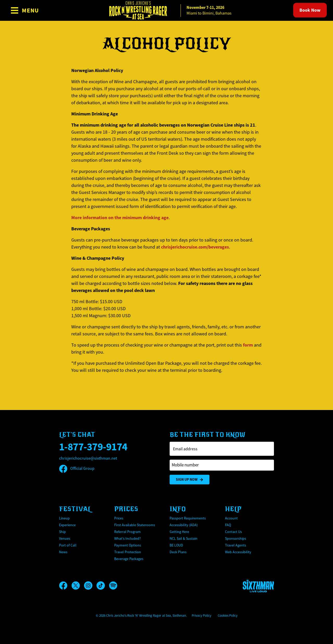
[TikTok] (103, 586)
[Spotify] (113, 586)
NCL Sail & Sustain (184, 538)
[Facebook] (65, 586)
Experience (67, 525)
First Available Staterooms (135, 525)
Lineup (64, 518)
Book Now (310, 10)
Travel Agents (236, 545)
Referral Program (127, 532)
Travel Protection (128, 552)
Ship (62, 532)
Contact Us (233, 532)
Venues (65, 538)
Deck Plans (178, 552)
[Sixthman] (258, 586)
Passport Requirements (188, 518)
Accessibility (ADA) (184, 525)
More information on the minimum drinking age (120, 218)
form (248, 345)
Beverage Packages (129, 559)
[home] (166, 10)
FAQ (228, 525)
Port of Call (68, 545)
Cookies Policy (228, 616)
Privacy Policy (201, 616)
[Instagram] (90, 586)
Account (231, 518)
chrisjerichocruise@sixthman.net (88, 458)
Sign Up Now (190, 480)
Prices (119, 518)
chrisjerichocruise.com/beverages (195, 247)
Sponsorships (236, 538)
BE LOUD (176, 545)
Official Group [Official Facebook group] (77, 469)
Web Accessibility (238, 552)
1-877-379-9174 (93, 447)
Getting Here (179, 532)
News (63, 552)
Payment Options (128, 545)
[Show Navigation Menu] (25, 10)
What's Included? (127, 538)
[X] (78, 586)
